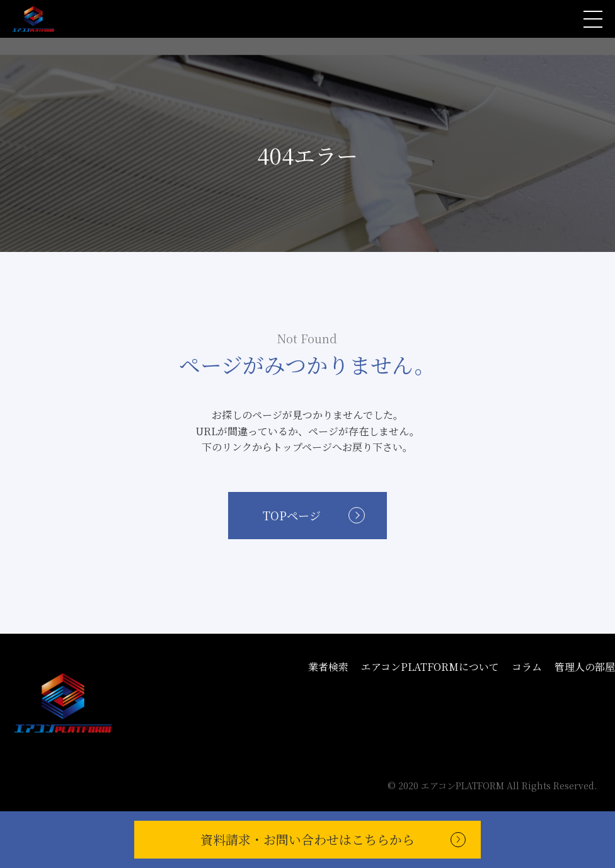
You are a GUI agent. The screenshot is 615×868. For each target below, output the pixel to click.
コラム (527, 667)
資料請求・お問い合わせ (307, 840)
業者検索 (328, 667)
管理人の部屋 (585, 667)
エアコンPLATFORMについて (430, 667)
